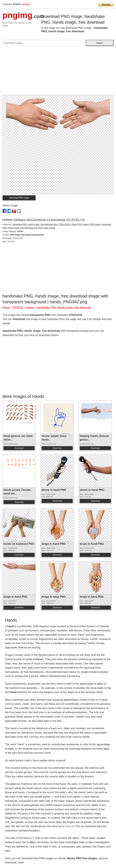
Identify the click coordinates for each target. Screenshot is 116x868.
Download (19, 448)
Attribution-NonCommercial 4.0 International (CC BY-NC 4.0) (49, 220)
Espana (26, 4)
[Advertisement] (58, 72)
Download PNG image (19, 198)
